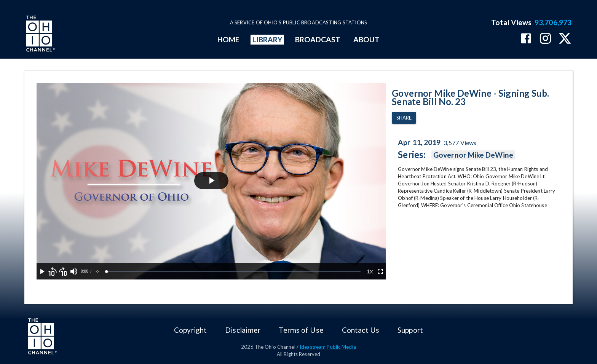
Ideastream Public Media (328, 347)
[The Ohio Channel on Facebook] (526, 39)
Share (404, 118)
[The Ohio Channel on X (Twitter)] (565, 39)
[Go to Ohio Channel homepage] (40, 35)
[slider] (234, 272)
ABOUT (366, 39)
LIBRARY (267, 39)
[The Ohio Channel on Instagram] (545, 39)
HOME (228, 39)
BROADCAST (318, 39)
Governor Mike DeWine (473, 155)
